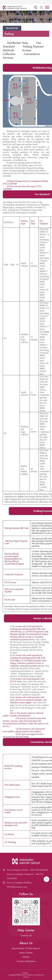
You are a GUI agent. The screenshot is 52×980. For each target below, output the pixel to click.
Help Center (26, 930)
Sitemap (25, 973)
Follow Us (26, 894)
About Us (26, 943)
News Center (26, 953)
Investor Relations (26, 961)
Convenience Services (21, 56)
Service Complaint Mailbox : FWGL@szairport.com (20, 885)
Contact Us (26, 935)
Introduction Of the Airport (26, 948)
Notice (26, 957)
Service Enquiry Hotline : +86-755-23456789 (28, 870)
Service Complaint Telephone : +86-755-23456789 (25, 876)
